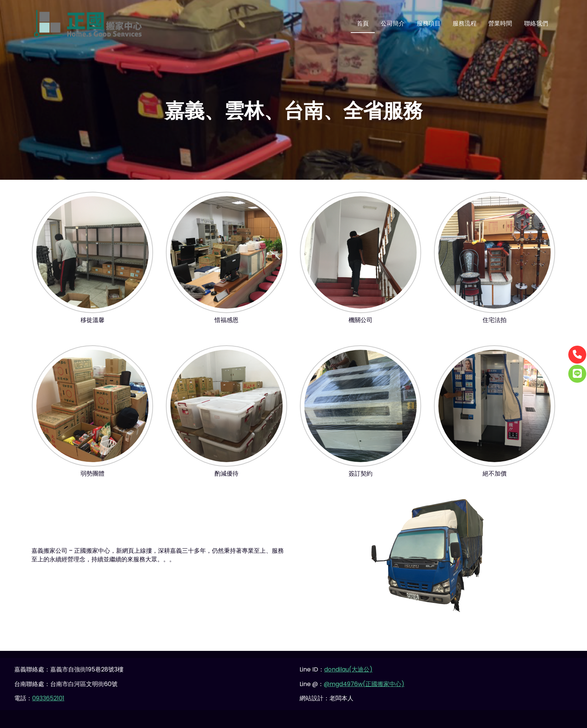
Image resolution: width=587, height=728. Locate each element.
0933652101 (48, 698)
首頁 (363, 23)
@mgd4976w (343, 684)
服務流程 (465, 23)
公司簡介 (393, 23)
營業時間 (500, 23)
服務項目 (429, 23)
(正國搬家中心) (384, 684)
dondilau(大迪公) (348, 669)
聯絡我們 (536, 23)
